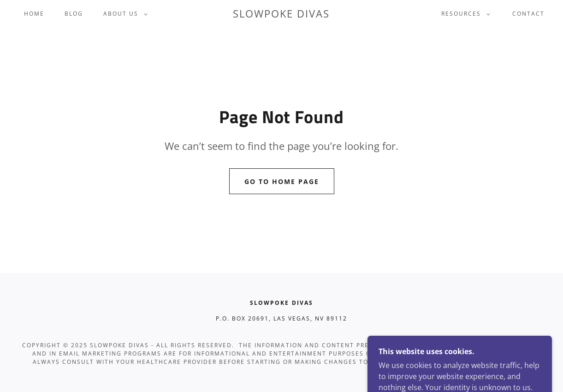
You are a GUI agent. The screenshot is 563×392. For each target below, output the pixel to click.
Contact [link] (528, 14)
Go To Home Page (282, 181)
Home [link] (34, 14)
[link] (281, 15)
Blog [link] (74, 14)
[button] (124, 14)
